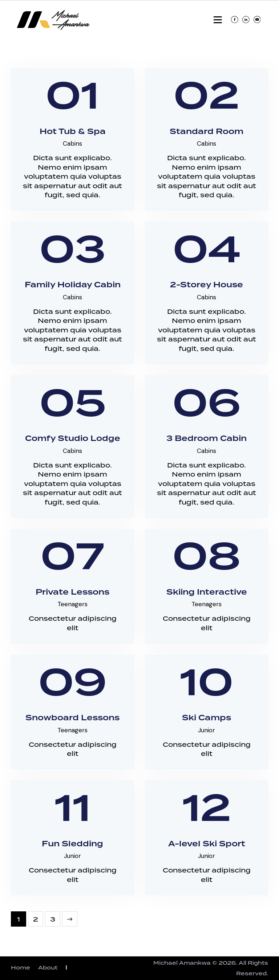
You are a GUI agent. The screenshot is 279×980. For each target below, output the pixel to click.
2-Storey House (207, 285)
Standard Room (207, 132)
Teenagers (72, 604)
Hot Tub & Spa (73, 132)
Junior (207, 730)
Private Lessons (72, 593)
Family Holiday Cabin (73, 285)
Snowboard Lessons (72, 718)
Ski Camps (207, 718)
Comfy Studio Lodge (73, 439)
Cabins (72, 143)
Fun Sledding (72, 844)
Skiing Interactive (207, 593)
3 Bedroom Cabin (207, 439)
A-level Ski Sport (207, 844)
